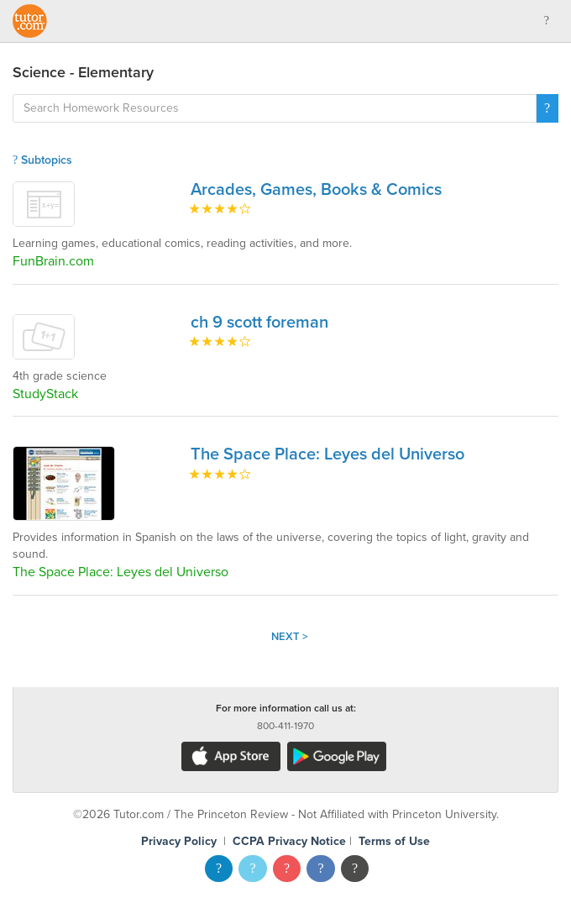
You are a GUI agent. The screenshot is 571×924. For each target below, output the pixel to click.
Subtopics (42, 160)
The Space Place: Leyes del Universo (327, 454)
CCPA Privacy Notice (289, 841)
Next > (290, 637)
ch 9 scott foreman (259, 323)
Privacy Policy (179, 841)
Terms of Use (394, 841)
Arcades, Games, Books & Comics (316, 190)
